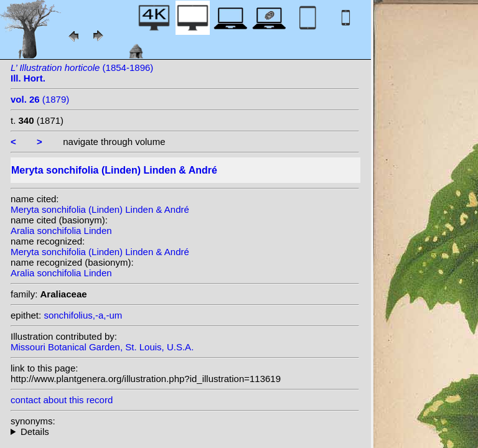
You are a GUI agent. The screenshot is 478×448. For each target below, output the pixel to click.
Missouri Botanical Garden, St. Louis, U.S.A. (102, 347)
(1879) (40, 99)
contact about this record (62, 400)
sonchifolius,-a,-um (83, 315)
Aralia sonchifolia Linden (61, 231)
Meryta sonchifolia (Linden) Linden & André (100, 209)
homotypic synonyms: (185, 432)
